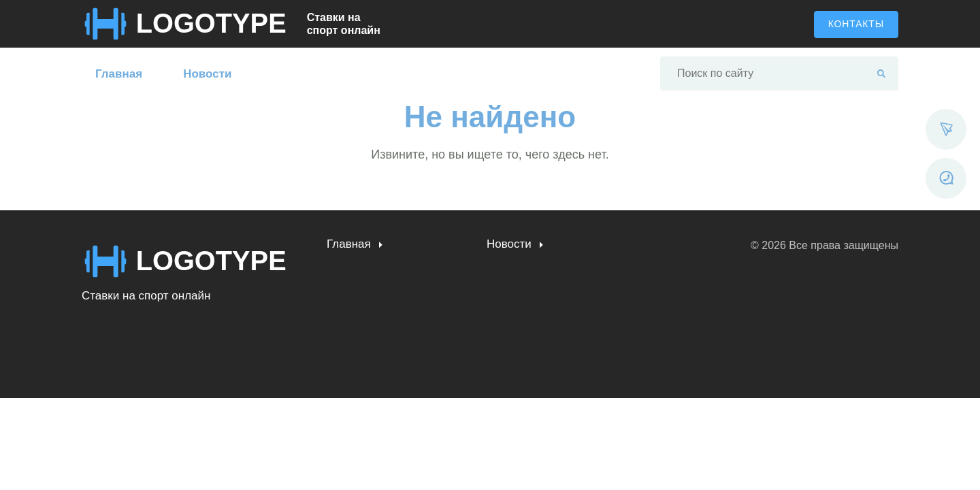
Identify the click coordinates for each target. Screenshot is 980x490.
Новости (207, 74)
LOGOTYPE (212, 24)
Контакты (856, 24)
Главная (119, 74)
